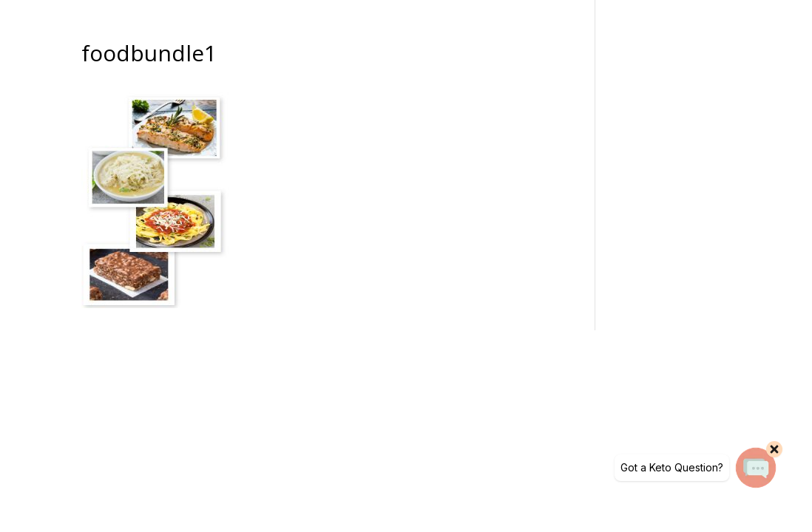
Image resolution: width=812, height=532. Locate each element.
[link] (155, 304)
